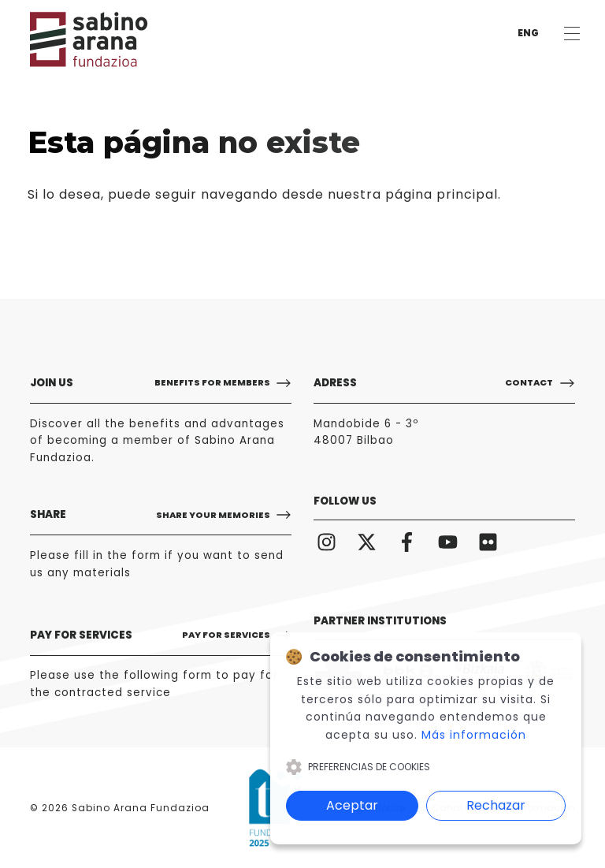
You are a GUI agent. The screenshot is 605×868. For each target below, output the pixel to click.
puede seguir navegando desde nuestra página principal (303, 194)
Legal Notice (376, 808)
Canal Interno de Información (503, 808)
